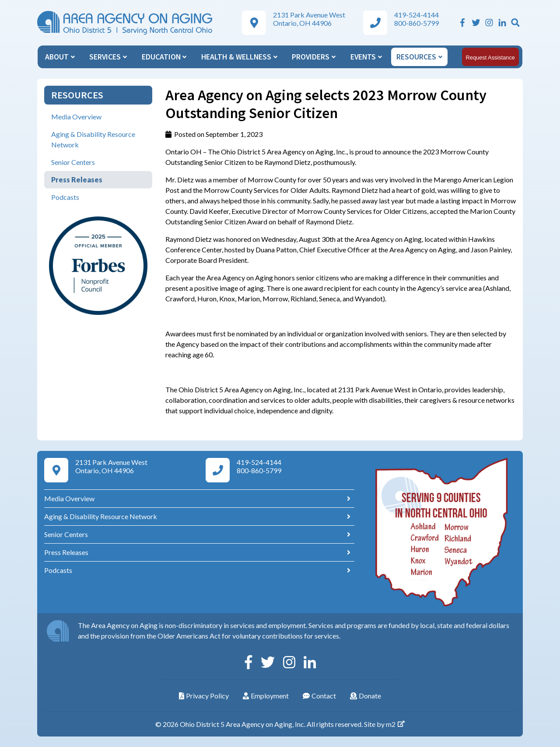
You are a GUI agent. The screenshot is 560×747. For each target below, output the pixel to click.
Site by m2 (385, 724)
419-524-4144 (416, 15)
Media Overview (76, 117)
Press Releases (77, 180)
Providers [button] (314, 57)
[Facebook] (462, 23)
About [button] (60, 57)
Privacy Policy (204, 696)
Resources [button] (419, 57)
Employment (266, 696)
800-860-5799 (416, 23)
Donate (366, 696)
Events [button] (366, 57)
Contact (319, 696)
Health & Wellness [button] (239, 57)
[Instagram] (489, 23)
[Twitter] (476, 23)
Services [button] (108, 57)
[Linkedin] (502, 23)
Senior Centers (73, 162)
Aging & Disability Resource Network (93, 139)
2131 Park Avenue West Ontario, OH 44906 (309, 19)
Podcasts (65, 197)
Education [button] (164, 57)
